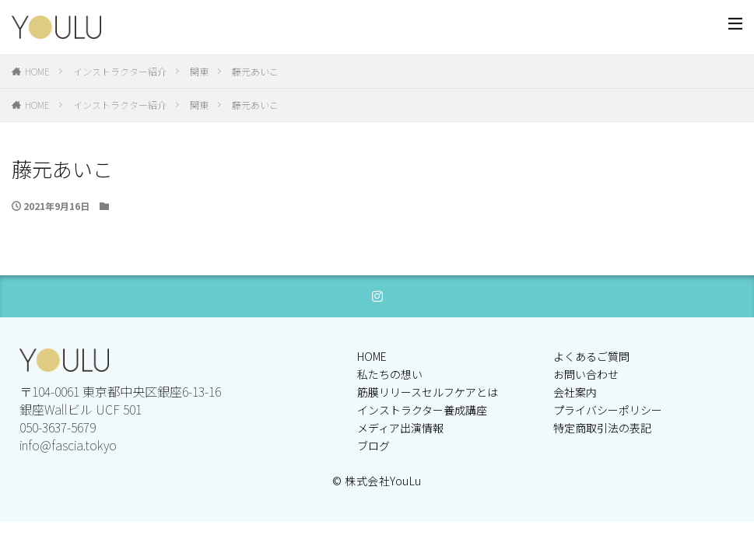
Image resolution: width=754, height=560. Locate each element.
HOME (37, 71)
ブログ (373, 446)
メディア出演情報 (400, 428)
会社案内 (575, 392)
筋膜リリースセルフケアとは (428, 392)
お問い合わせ (586, 374)
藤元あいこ (255, 71)
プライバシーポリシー (608, 410)
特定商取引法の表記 (602, 428)
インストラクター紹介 (120, 71)
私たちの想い (390, 374)
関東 (199, 71)
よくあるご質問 (591, 356)
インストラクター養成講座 (422, 410)
